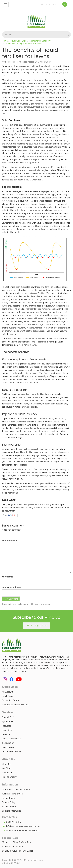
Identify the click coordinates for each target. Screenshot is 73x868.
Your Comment (10, 540)
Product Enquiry (9, 777)
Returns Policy (9, 802)
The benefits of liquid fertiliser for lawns (24, 44)
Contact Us (7, 773)
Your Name (8, 577)
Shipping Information (12, 811)
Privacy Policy (8, 798)
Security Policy (9, 807)
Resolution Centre (10, 700)
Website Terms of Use (12, 794)
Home (5, 41)
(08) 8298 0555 (11, 822)
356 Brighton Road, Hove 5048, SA (20, 831)
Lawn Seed (7, 730)
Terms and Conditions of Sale (16, 789)
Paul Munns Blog (19, 41)
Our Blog (6, 768)
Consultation (8, 743)
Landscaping (8, 747)
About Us (6, 764)
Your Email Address (12, 587)
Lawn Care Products (11, 739)
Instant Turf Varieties (12, 751)
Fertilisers (7, 726)
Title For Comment (12, 530)
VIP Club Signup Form (37, 625)
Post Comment (11, 599)
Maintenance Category (40, 41)
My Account (49, 4)
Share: (10, 515)
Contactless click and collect (15, 705)
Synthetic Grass (9, 721)
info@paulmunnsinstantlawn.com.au (21, 826)
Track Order (8, 696)
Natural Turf (8, 717)
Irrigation (6, 734)
